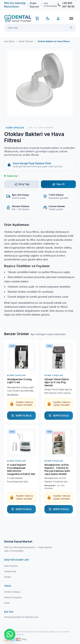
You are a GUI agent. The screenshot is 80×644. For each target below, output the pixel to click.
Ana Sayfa (9, 41)
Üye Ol (58, 184)
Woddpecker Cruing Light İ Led (19, 381)
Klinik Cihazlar (26, 41)
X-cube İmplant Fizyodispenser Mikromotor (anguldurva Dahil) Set (21, 469)
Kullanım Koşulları (13, 597)
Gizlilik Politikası (12, 592)
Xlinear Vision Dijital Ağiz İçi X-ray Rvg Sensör (57, 382)
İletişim (8, 577)
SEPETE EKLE (21, 416)
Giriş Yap (22, 184)
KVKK (7, 603)
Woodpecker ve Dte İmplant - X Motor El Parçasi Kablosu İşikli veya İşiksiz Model (57, 469)
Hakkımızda (10, 571)
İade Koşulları (11, 566)
